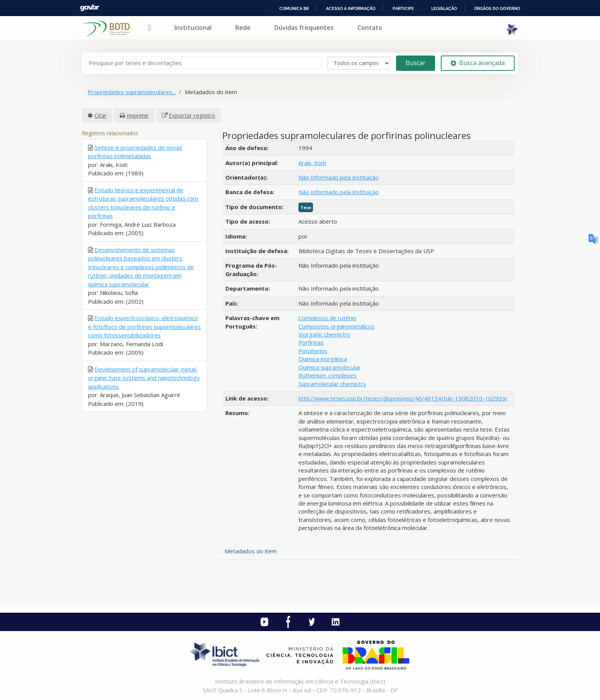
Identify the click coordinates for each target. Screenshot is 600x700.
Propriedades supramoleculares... (132, 92)
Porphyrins (313, 351)
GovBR (90, 8)
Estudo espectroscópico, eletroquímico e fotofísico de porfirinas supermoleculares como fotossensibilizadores (144, 326)
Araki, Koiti (312, 163)
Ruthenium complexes (328, 375)
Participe (403, 8)
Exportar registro (192, 115)
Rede (243, 28)
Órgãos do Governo (497, 8)
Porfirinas (311, 342)
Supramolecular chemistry (332, 384)
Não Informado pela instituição (339, 177)
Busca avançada (478, 63)
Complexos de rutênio (328, 318)
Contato (370, 28)
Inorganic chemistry (324, 334)
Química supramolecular (330, 367)
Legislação (444, 8)
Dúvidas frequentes (304, 28)
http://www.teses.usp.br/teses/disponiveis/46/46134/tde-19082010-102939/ (403, 398)
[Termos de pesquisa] (203, 63)
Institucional (193, 28)
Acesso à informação (351, 8)
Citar (101, 115)
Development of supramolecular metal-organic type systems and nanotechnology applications (144, 378)
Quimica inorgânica (323, 359)
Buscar (416, 63)
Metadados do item (251, 551)
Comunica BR (294, 8)
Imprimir (138, 115)
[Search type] (359, 63)
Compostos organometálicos (337, 326)
